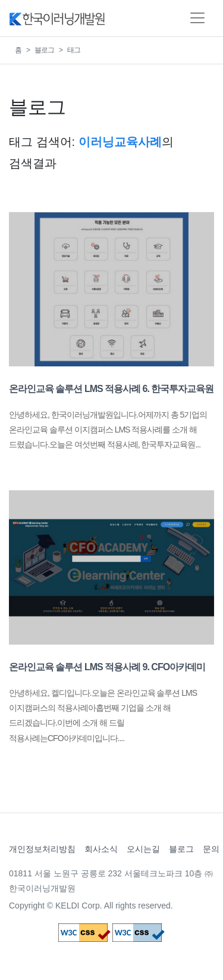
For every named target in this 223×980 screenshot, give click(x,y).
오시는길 (143, 849)
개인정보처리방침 (42, 849)
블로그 (44, 50)
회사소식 (101, 849)
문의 (211, 849)
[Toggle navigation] (197, 18)
